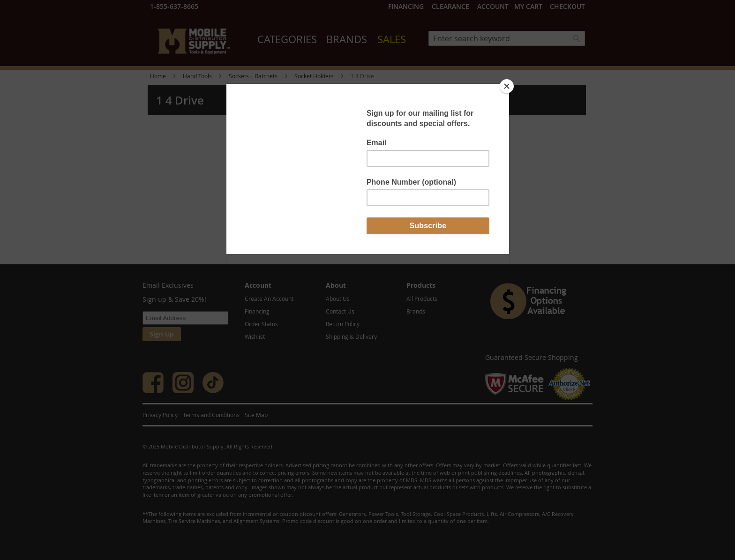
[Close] (507, 86)
